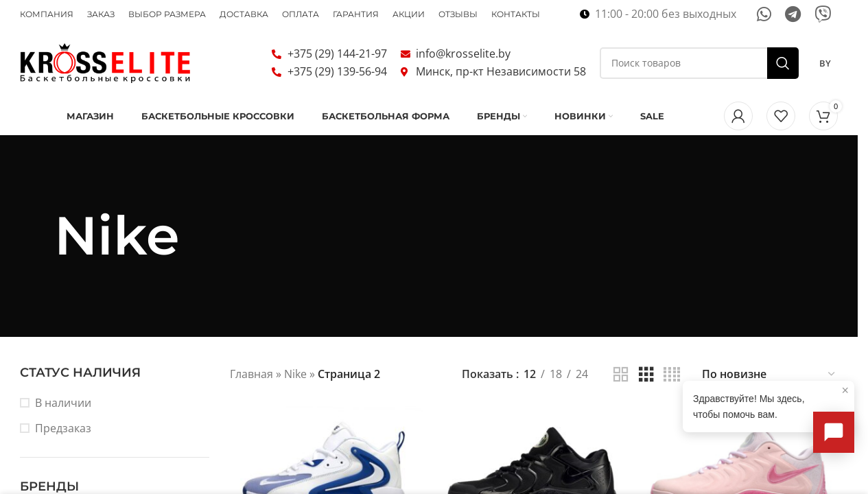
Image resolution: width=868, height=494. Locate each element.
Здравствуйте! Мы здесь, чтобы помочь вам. (771, 401)
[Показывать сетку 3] (646, 375)
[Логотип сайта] (106, 62)
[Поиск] (699, 63)
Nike (295, 374)
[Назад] (37, 236)
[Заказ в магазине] (769, 375)
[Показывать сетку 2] (621, 375)
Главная (251, 374)
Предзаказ (63, 428)
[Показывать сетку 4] (672, 375)
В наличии (63, 403)
